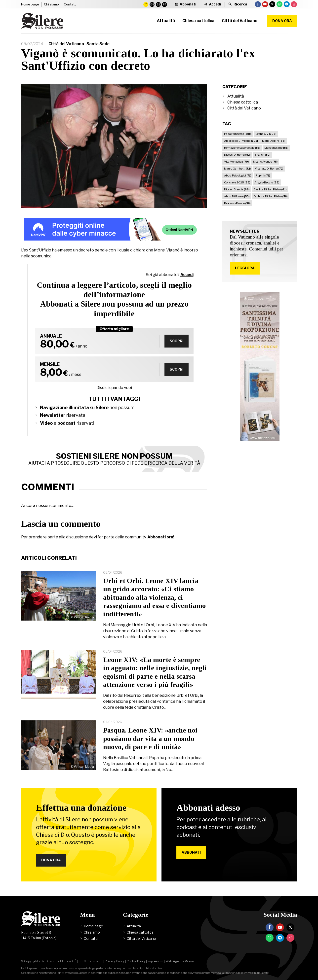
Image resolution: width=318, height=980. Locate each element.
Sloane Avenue (265, 162)
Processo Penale (237, 203)
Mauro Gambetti (237, 169)
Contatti (70, 4)
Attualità (236, 96)
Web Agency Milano (180, 961)
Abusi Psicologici (238, 175)
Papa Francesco (238, 134)
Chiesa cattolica (243, 102)
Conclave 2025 (237, 182)
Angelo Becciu (267, 182)
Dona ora (282, 21)
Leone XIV (266, 134)
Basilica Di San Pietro (270, 189)
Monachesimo (276, 148)
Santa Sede (98, 44)
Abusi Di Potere (237, 196)
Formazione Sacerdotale (242, 148)
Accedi (187, 275)
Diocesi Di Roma (237, 155)
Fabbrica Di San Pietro (271, 196)
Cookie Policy (136, 961)
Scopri (177, 341)
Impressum (155, 961)
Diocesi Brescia (237, 189)
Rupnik (263, 175)
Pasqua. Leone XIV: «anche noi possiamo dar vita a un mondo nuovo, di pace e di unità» (150, 738)
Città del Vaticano (66, 44)
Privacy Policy (115, 961)
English (262, 155)
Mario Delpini (274, 141)
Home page (30, 4)
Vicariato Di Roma (269, 169)
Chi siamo (51, 4)
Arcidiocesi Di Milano (241, 141)
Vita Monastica (236, 162)
